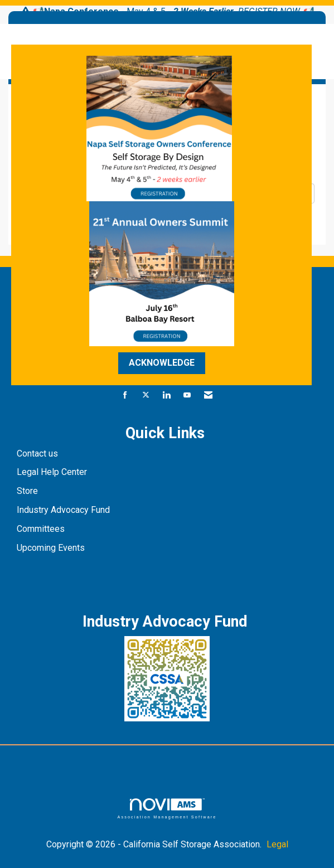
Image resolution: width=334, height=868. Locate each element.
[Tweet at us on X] (146, 396)
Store (28, 491)
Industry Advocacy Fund (63, 510)
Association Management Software (167, 809)
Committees (41, 529)
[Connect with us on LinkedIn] (166, 396)
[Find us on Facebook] (125, 396)
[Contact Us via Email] (208, 396)
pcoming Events (55, 548)
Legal (277, 844)
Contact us (38, 454)
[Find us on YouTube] (187, 396)
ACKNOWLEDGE (162, 363)
